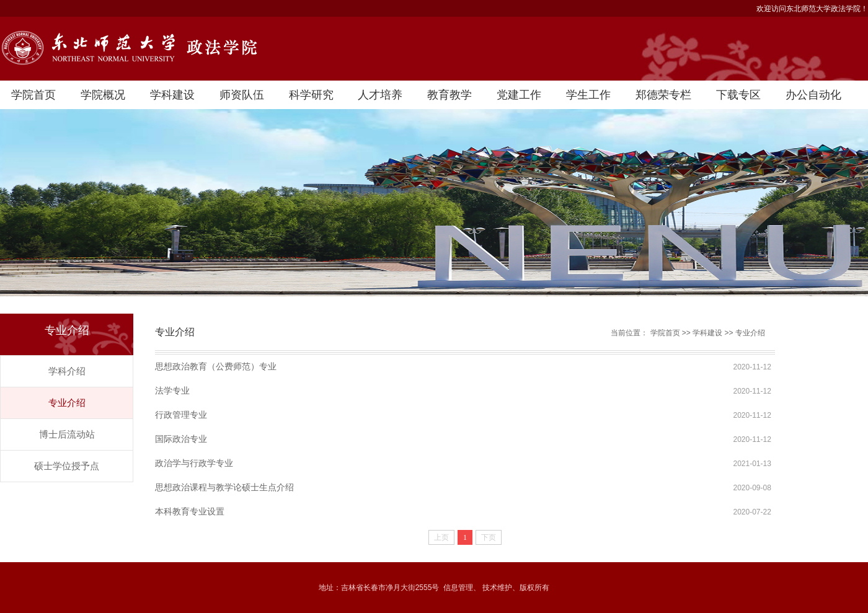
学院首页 (33, 95)
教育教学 (449, 95)
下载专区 (738, 95)
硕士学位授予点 (67, 466)
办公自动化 (813, 95)
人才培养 (380, 95)
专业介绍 (67, 403)
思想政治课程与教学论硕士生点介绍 (224, 487)
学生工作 (588, 95)
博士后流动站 (67, 434)
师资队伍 (242, 95)
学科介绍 (67, 371)
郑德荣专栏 (663, 95)
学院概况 (103, 95)
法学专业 (172, 390)
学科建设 (172, 95)
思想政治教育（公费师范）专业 (216, 366)
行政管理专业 (181, 415)
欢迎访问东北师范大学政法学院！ (812, 9)
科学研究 (311, 95)
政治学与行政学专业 (194, 463)
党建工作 (519, 95)
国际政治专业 (181, 439)
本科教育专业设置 (190, 511)
